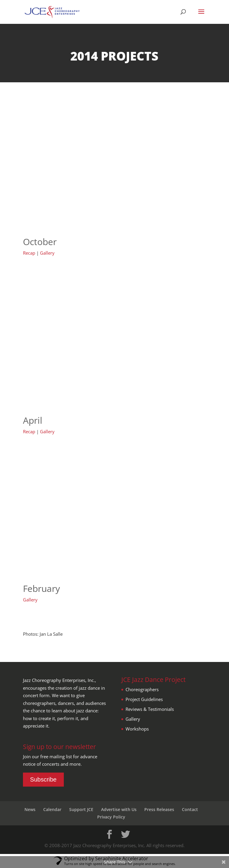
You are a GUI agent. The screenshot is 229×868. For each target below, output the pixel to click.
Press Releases (159, 809)
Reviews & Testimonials (150, 709)
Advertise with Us (119, 809)
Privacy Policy (111, 817)
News (30, 809)
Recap (29, 253)
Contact (190, 809)
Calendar (52, 809)
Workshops (137, 729)
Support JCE (81, 809)
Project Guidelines (144, 699)
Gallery (47, 253)
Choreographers (142, 689)
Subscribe (43, 779)
